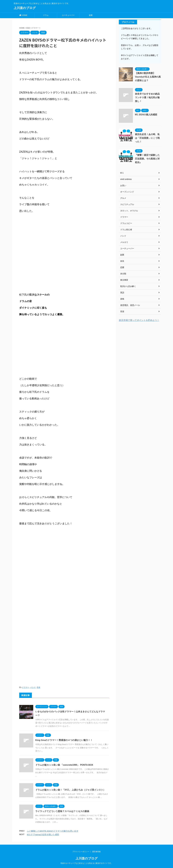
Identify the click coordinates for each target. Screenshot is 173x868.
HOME (23, 15)
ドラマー (26, 687)
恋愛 (122, 267)
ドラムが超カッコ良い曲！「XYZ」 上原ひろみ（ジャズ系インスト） (70, 790)
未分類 (123, 274)
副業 (91, 15)
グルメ (123, 198)
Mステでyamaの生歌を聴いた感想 (43, 834)
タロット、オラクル (129, 211)
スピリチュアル (127, 204)
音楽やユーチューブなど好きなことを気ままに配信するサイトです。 (87, 863)
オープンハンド (127, 192)
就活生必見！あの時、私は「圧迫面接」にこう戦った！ (147, 138)
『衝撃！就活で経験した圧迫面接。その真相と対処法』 (147, 159)
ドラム (46, 15)
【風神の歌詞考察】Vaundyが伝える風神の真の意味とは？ (148, 77)
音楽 (38, 687)
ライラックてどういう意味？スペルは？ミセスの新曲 (62, 811)
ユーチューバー (68, 15)
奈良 (122, 261)
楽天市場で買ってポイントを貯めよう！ (139, 320)
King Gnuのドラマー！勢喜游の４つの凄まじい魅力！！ (64, 740)
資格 (122, 299)
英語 (122, 293)
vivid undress (126, 179)
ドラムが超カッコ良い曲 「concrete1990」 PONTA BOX (64, 765)
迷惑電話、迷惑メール (130, 305)
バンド (33, 687)
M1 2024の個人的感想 (146, 115)
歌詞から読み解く (128, 286)
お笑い (123, 185)
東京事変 (124, 280)
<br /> (28, 552)
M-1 (122, 173)
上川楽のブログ (25, 8)
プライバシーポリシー (81, 852)
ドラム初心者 (126, 230)
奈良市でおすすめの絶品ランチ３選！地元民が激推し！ (147, 97)
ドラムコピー (126, 223)
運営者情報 (96, 852)
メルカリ (124, 242)
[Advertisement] (64, 605)
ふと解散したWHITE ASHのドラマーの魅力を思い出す (53, 831)
